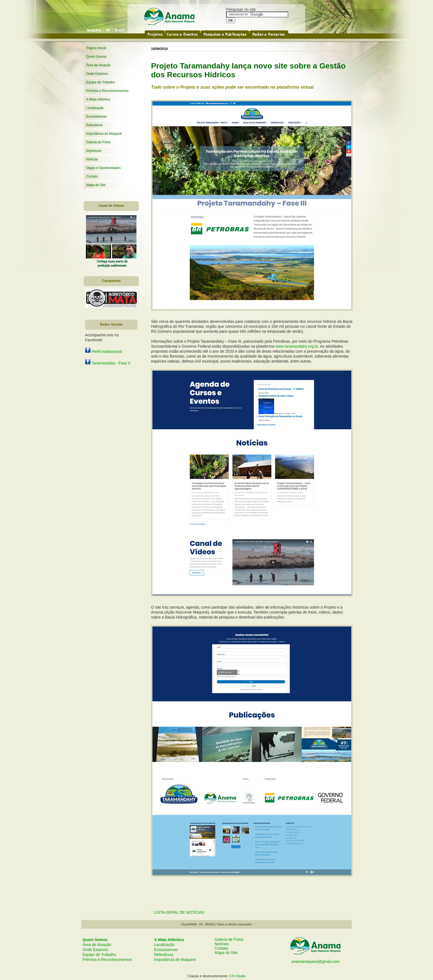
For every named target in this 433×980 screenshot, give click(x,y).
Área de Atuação (98, 65)
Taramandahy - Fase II (108, 363)
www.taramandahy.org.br (297, 346)
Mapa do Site (96, 185)
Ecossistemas (96, 117)
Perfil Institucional (104, 352)
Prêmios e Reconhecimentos (107, 91)
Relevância (94, 125)
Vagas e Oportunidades (103, 168)
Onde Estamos (97, 74)
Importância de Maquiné (104, 134)
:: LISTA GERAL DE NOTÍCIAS (178, 912)
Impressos (94, 151)
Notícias (92, 159)
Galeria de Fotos (98, 142)
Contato (92, 176)
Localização (95, 108)
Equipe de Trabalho (101, 82)
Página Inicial (96, 48)
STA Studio (237, 976)
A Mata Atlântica (98, 99)
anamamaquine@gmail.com (315, 961)
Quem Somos (96, 57)
